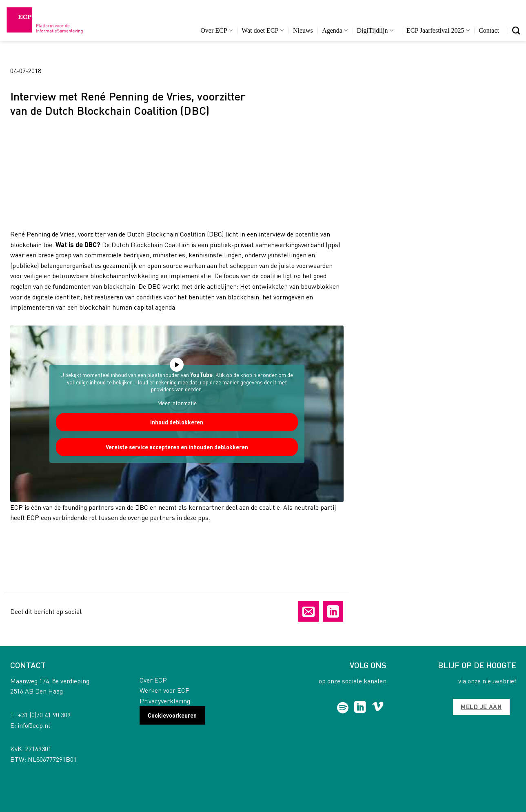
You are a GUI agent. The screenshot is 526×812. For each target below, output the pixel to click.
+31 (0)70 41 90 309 (44, 715)
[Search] (516, 30)
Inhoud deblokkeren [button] (177, 422)
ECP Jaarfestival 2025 (438, 30)
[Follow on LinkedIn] (360, 708)
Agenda (335, 30)
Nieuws (303, 30)
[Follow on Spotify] (343, 708)
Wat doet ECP (263, 30)
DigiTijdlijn (375, 30)
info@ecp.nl (34, 725)
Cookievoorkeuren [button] (172, 715)
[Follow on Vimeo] (378, 708)
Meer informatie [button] (176, 403)
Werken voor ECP (165, 690)
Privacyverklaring (165, 701)
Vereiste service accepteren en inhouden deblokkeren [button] (176, 447)
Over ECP (216, 30)
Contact (489, 30)
